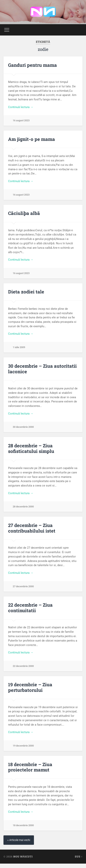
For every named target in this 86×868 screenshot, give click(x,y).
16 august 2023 (21, 120)
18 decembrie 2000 (23, 825)
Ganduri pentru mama (32, 65)
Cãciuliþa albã (24, 213)
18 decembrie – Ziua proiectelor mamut (30, 767)
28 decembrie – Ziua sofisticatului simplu (31, 448)
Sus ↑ (79, 856)
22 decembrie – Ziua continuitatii (30, 608)
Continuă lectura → (21, 107)
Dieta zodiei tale (26, 292)
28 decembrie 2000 (23, 507)
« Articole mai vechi (19, 840)
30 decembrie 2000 (23, 427)
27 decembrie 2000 (23, 586)
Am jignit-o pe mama (32, 139)
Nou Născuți (23, 856)
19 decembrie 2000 (23, 746)
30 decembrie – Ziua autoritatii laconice (42, 369)
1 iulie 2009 (19, 347)
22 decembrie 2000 (23, 666)
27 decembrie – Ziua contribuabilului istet (32, 528)
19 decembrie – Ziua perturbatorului (30, 687)
